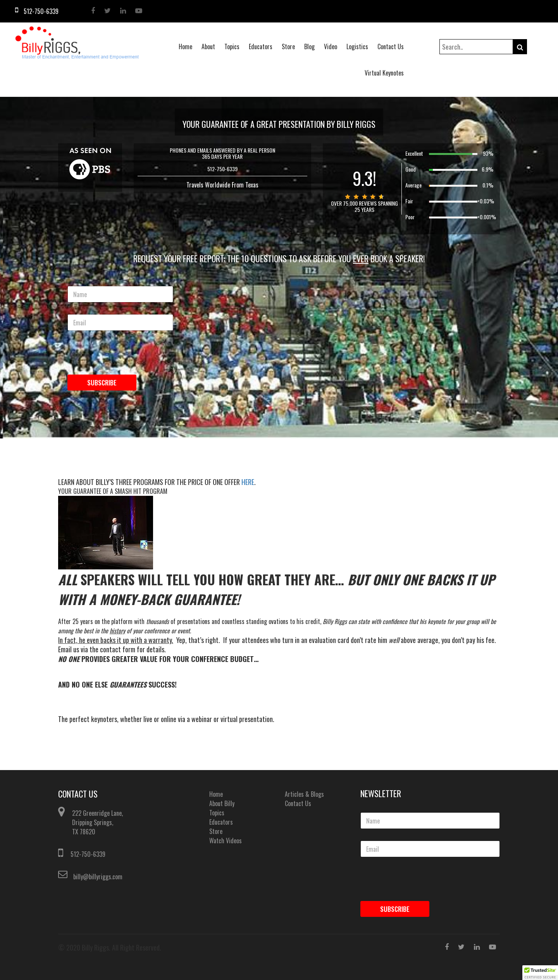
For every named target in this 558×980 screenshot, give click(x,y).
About (208, 46)
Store (288, 46)
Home (185, 46)
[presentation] (113, 366)
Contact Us (391, 46)
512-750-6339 (88, 854)
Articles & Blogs (304, 794)
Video (331, 46)
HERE (248, 482)
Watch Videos (226, 841)
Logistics (357, 46)
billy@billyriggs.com (98, 877)
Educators (261, 46)
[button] (540, 973)
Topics (232, 46)
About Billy (222, 803)
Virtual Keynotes (384, 73)
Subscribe (102, 383)
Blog (309, 46)
